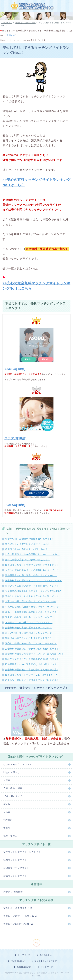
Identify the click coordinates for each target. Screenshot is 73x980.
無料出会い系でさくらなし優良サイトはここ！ (30, 638)
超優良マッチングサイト (16, 868)
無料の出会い (46, 955)
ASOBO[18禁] (15, 369)
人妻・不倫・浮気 (13, 788)
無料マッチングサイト (15, 860)
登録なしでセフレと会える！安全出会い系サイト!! (32, 596)
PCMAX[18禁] (15, 505)
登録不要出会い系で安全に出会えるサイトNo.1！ (31, 575)
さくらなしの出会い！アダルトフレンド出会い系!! (32, 680)
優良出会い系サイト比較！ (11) (20, 916)
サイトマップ (47, 967)
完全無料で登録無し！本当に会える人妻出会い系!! (32, 670)
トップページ (7, 23)
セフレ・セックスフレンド (17, 764)
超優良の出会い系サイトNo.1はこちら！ (26, 549)
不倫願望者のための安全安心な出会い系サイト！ (31, 664)
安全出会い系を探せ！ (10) (18, 908)
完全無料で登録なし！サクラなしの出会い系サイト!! (33, 649)
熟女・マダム (10, 836)
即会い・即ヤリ (12, 772)
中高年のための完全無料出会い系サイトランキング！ (33, 607)
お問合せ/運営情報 (13, 892)
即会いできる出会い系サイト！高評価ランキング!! (32, 586)
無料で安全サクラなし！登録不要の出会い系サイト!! (33, 659)
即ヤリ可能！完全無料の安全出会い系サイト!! (29, 539)
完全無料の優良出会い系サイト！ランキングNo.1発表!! (34, 591)
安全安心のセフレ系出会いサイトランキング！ (30, 617)
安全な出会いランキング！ (47, 961)
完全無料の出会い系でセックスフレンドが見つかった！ (34, 654)
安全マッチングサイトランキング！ (22, 852)
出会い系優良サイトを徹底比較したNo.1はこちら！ (32, 554)
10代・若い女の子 (13, 796)
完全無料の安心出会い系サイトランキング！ (29, 628)
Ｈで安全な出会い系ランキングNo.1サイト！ (29, 622)
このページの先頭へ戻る (36, 943)
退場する (11, 35)
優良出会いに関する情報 (26, 23)
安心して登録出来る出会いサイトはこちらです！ (31, 643)
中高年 (7, 828)
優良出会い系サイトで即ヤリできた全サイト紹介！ (32, 565)
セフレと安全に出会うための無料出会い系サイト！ (32, 570)
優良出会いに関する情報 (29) (19, 924)
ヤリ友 (7, 780)
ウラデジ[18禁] (15, 438)
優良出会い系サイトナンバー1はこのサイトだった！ (33, 675)
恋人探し (8, 804)
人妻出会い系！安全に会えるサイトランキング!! (30, 601)
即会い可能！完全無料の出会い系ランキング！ (30, 633)
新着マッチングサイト (15, 876)
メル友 (7, 812)
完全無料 (8, 820)
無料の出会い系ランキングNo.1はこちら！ (28, 560)
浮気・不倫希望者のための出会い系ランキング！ (31, 612)
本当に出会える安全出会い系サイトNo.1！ (28, 544)
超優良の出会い (18, 961)
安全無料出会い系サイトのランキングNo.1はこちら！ (33, 581)
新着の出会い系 (24, 967)
